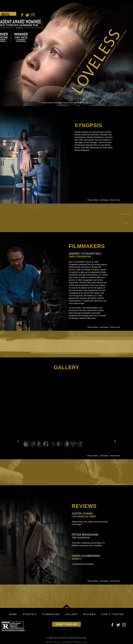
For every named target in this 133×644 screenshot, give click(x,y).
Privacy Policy (47, 103)
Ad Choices (58, 103)
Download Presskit (81, 103)
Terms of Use (68, 103)
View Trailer (67, 624)
